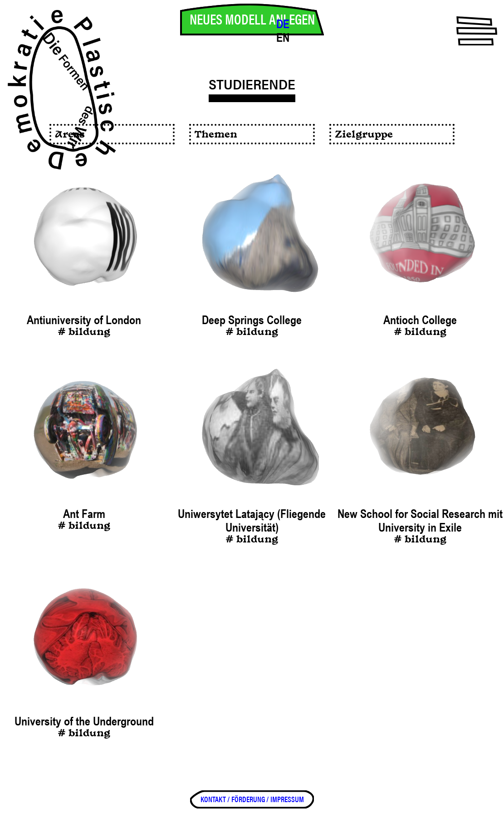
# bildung (84, 333)
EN (283, 38)
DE (283, 24)
